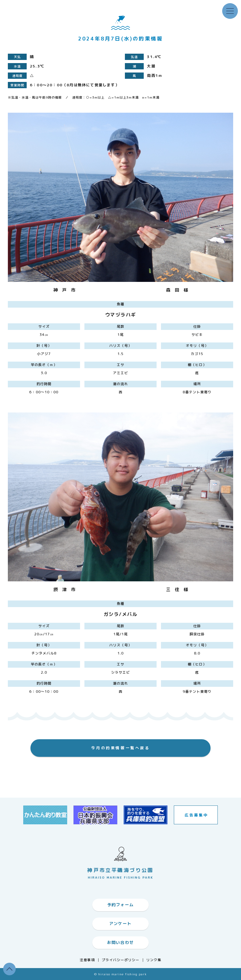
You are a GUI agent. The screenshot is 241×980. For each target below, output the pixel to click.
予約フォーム (120, 905)
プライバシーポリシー (121, 960)
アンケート (120, 923)
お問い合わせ (120, 942)
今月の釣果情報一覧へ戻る (120, 748)
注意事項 (87, 960)
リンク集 (154, 960)
